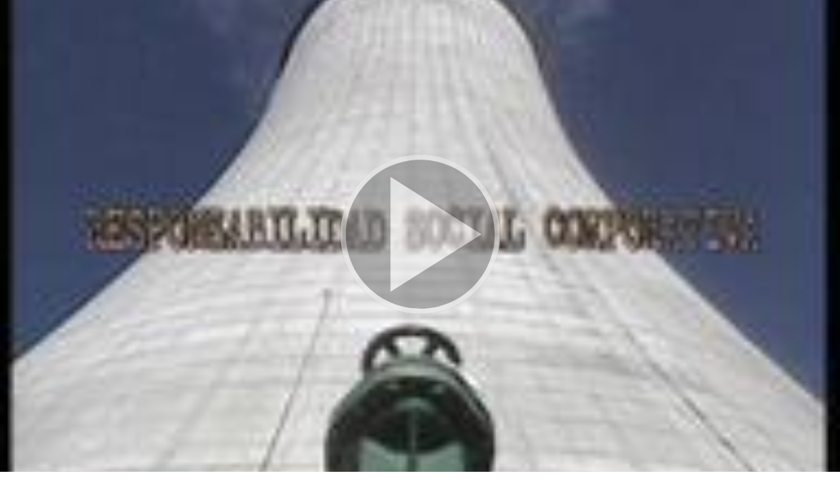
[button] (420, 236)
